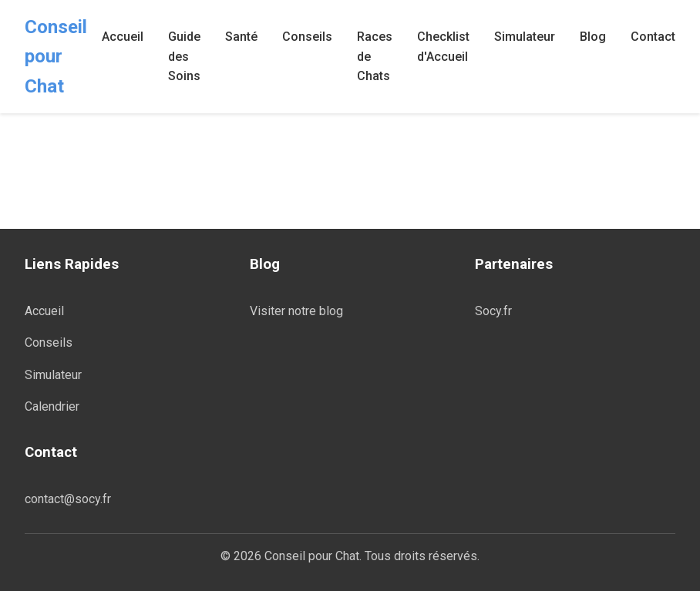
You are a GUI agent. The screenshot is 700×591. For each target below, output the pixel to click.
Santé (241, 37)
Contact (653, 37)
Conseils (307, 37)
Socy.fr (493, 311)
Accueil (123, 37)
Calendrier (52, 406)
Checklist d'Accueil (443, 47)
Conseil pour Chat (56, 57)
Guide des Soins (184, 56)
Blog (593, 37)
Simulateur (525, 37)
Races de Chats (375, 56)
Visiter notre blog (296, 311)
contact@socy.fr (68, 499)
